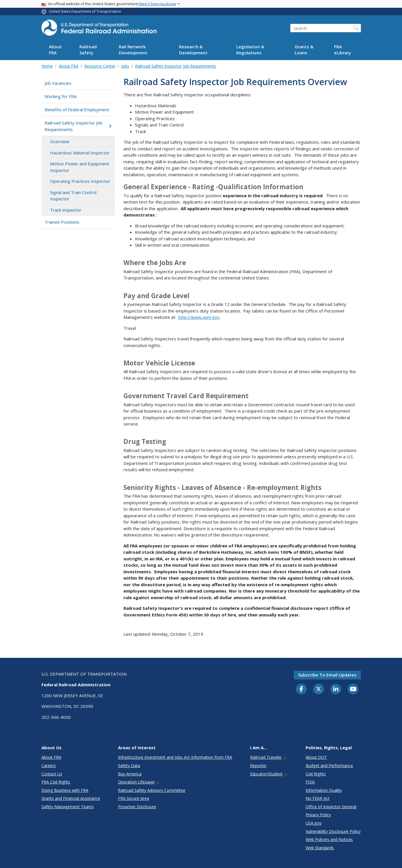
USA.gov (314, 823)
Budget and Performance (329, 766)
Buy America (130, 774)
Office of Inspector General (331, 807)
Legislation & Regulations (250, 50)
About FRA (55, 50)
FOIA (310, 782)
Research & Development (193, 50)
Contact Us (52, 774)
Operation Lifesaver (139, 782)
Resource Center (100, 66)
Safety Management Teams (68, 807)
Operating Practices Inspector (80, 181)
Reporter (258, 766)
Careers (49, 766)
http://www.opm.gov (199, 317)
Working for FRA (61, 96)
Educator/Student (269, 774)
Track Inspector (66, 210)
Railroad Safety (88, 50)
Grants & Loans (304, 50)
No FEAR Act (318, 798)
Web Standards (320, 848)
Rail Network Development (133, 50)
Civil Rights (316, 774)
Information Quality (324, 790)
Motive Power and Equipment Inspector (80, 167)
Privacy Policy (318, 815)
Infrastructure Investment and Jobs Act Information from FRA (175, 757)
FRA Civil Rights (56, 782)
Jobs (125, 66)
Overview (60, 141)
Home (47, 66)
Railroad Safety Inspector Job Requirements (176, 66)
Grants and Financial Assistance (71, 798)
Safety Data (129, 766)
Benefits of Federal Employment (77, 110)
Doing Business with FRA (65, 790)
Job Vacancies (58, 83)
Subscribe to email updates (327, 675)
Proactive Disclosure (137, 807)
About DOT (316, 757)
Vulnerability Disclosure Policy (333, 831)
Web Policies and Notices (329, 839)
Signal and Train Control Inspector (73, 196)
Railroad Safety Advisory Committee (152, 790)
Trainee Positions (62, 222)
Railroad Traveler (268, 757)
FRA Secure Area (134, 798)
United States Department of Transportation (85, 11)
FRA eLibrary (343, 50)
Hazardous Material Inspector (80, 153)
